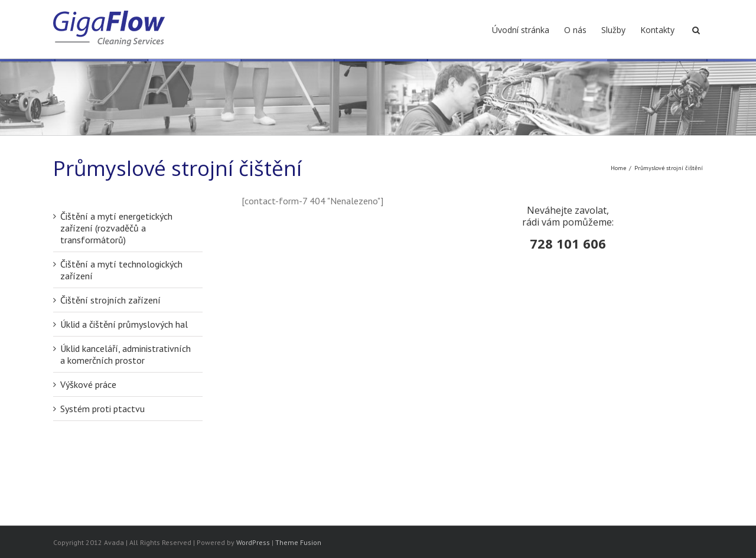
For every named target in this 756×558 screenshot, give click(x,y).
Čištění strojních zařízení (110, 300)
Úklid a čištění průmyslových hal (124, 324)
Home (618, 168)
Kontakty (657, 30)
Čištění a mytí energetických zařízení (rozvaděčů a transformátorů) (116, 228)
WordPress (253, 542)
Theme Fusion (298, 542)
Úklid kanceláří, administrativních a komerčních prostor (126, 354)
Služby (613, 30)
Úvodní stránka (521, 30)
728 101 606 (568, 243)
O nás (575, 30)
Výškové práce (88, 384)
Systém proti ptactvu (102, 409)
